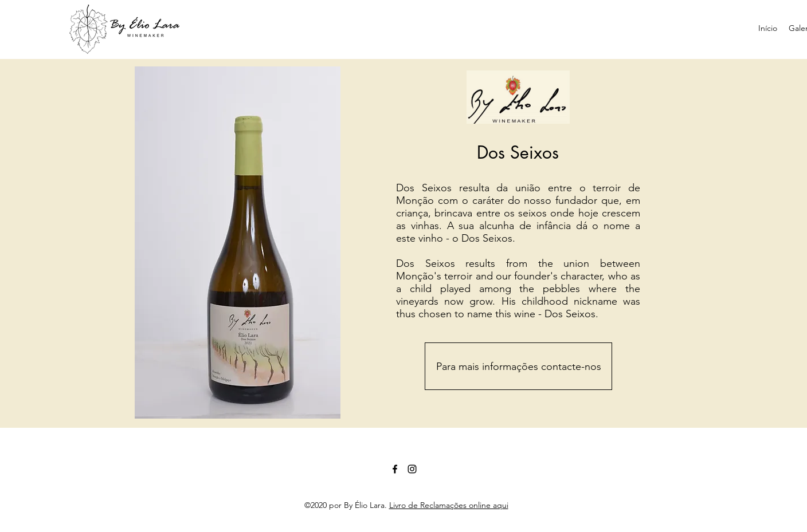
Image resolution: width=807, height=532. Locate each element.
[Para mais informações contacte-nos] (518, 366)
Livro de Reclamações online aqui (449, 505)
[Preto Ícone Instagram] (412, 469)
